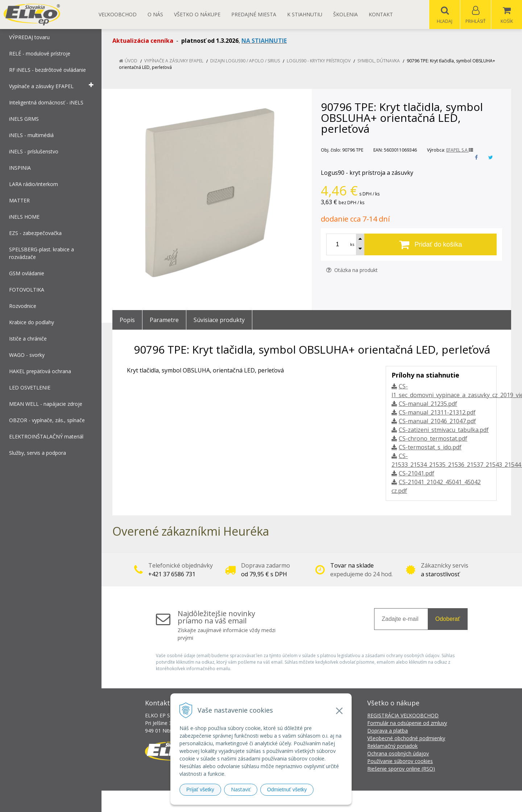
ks (352, 245)
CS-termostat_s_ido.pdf (430, 448)
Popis (127, 320)
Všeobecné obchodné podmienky (406, 739)
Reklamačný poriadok (392, 746)
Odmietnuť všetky (287, 790)
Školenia (345, 14)
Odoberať (448, 619)
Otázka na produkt (352, 270)
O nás (155, 14)
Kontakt (381, 14)
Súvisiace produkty (219, 320)
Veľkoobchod (118, 14)
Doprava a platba (388, 731)
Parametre (164, 320)
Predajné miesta (254, 14)
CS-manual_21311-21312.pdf (437, 413)
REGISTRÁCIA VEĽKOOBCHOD (403, 716)
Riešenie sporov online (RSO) (401, 769)
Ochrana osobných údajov (398, 754)
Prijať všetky (200, 790)
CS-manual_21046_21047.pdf (437, 421)
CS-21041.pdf (417, 474)
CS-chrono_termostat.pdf (433, 439)
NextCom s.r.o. (391, 801)
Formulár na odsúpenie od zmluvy (407, 723)
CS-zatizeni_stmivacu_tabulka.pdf (444, 430)
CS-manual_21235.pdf (428, 404)
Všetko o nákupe (197, 14)
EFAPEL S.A (460, 150)
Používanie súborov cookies (400, 761)
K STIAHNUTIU (305, 14)
